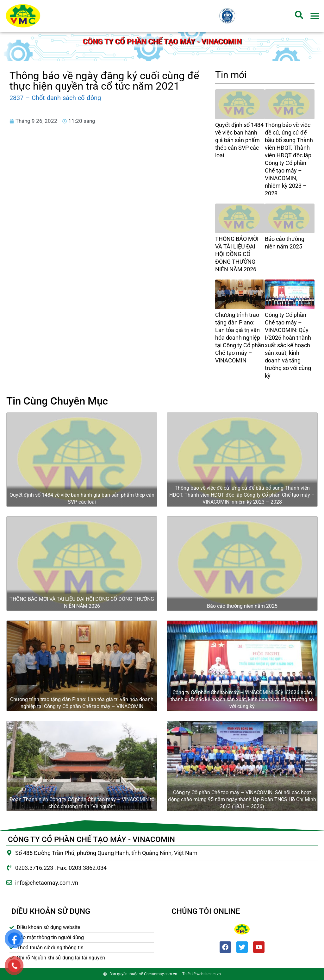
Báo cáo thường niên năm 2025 (242, 606)
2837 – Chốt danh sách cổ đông (55, 98)
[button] (315, 16)
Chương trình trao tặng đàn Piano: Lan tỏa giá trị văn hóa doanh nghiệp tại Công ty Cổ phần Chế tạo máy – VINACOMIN (240, 338)
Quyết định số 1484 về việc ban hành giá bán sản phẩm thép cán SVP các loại (239, 140)
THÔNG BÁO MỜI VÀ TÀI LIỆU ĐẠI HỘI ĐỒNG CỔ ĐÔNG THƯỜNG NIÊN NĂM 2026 (237, 254)
